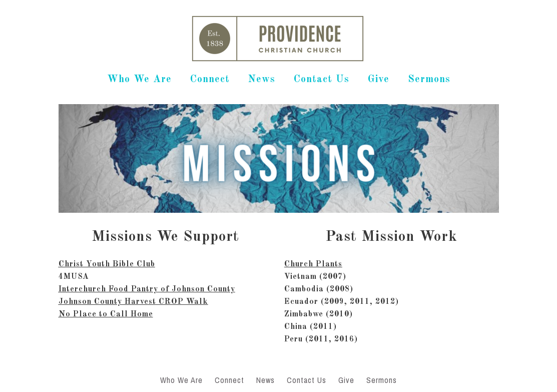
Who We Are (139, 80)
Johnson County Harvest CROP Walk (133, 302)
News (262, 80)
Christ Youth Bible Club (107, 264)
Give (379, 80)
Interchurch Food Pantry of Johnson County (147, 289)
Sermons (429, 80)
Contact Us (322, 80)
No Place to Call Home (106, 314)
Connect (210, 80)
